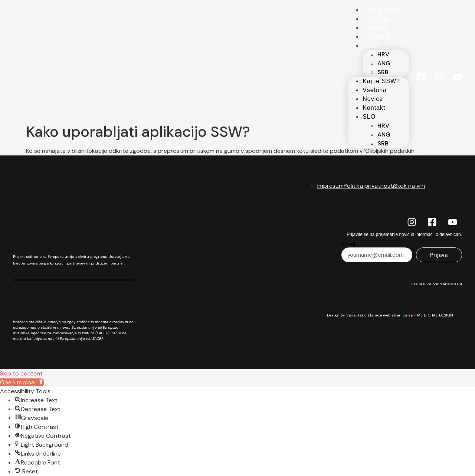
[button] (22, 382)
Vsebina (379, 19)
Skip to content (21, 373)
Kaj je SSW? (386, 10)
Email (348, 244)
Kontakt (378, 37)
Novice (377, 28)
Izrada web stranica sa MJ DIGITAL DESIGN (416, 315)
